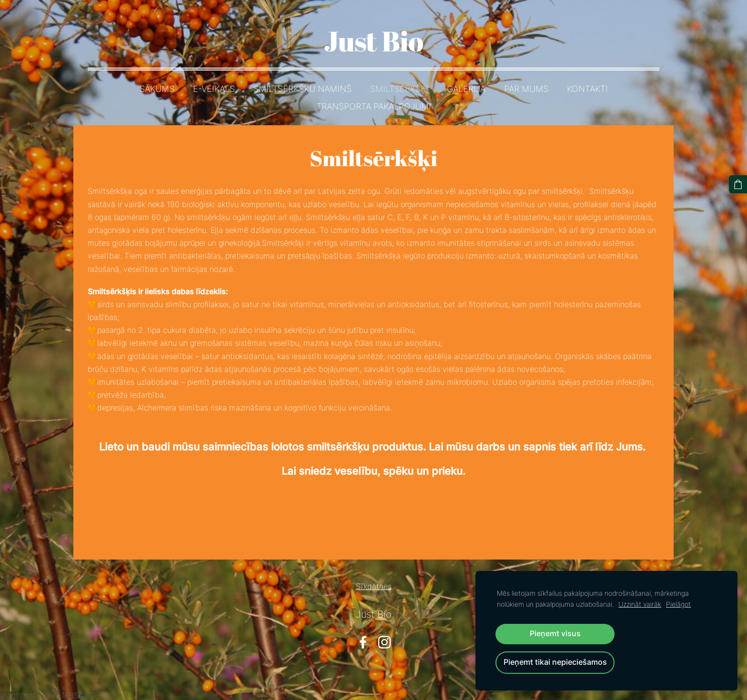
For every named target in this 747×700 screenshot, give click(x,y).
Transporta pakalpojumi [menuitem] (374, 106)
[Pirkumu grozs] (738, 184)
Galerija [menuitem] (466, 89)
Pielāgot (678, 604)
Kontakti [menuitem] (587, 89)
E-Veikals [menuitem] (214, 89)
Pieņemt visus (555, 634)
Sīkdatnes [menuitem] (374, 586)
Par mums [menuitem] (526, 89)
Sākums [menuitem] (157, 89)
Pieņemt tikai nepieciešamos (555, 662)
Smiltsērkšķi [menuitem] (399, 89)
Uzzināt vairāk (640, 604)
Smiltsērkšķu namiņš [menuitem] (303, 89)
